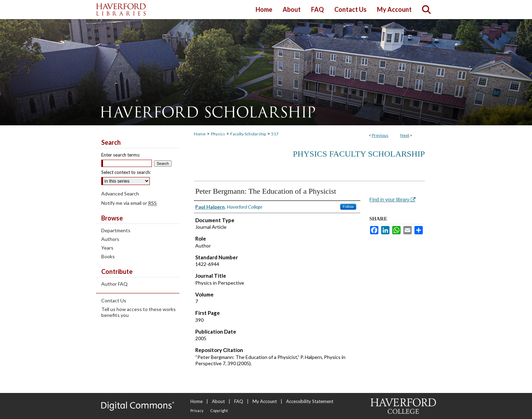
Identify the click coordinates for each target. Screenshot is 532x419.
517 (275, 134)
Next (405, 135)
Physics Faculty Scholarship (359, 154)
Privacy (197, 410)
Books (108, 256)
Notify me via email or (129, 203)
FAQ (239, 401)
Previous (380, 135)
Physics (218, 134)
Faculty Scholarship (248, 134)
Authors (110, 239)
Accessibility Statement (310, 401)
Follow (348, 207)
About (218, 401)
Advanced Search (120, 194)
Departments (116, 230)
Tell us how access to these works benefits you (139, 312)
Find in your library (392, 200)
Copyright (219, 410)
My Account (265, 401)
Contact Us (114, 300)
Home (200, 134)
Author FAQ (114, 284)
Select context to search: (126, 172)
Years (107, 248)
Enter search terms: (121, 155)
